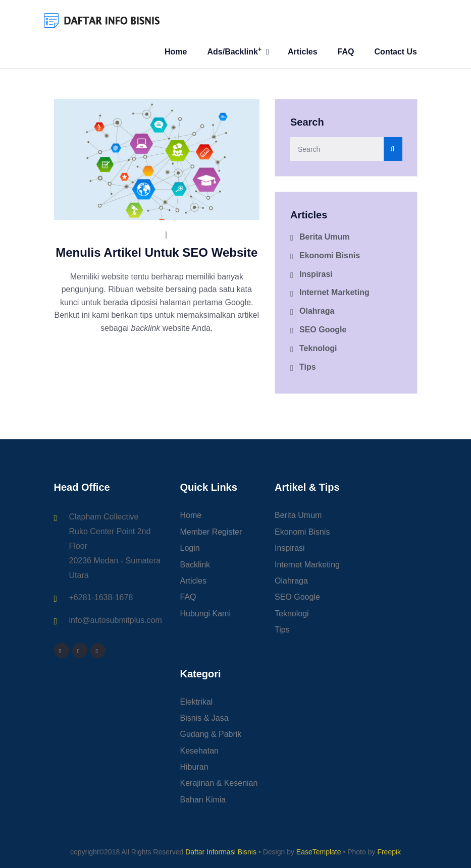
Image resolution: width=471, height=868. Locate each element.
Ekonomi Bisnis (330, 255)
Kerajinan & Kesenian (219, 783)
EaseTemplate (319, 852)
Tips (308, 367)
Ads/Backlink (234, 51)
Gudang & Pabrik (211, 734)
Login (190, 548)
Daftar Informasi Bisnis (221, 852)
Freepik (389, 852)
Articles (303, 52)
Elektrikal (197, 702)
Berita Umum (325, 237)
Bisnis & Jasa (204, 718)
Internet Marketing (334, 292)
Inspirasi (316, 274)
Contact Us (396, 52)
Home (176, 52)
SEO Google (197, 235)
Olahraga (317, 311)
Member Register (211, 532)
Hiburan (194, 767)
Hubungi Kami (206, 614)
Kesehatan (200, 751)
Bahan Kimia (203, 800)
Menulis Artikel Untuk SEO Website (156, 252)
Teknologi (318, 348)
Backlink (195, 565)
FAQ (346, 52)
